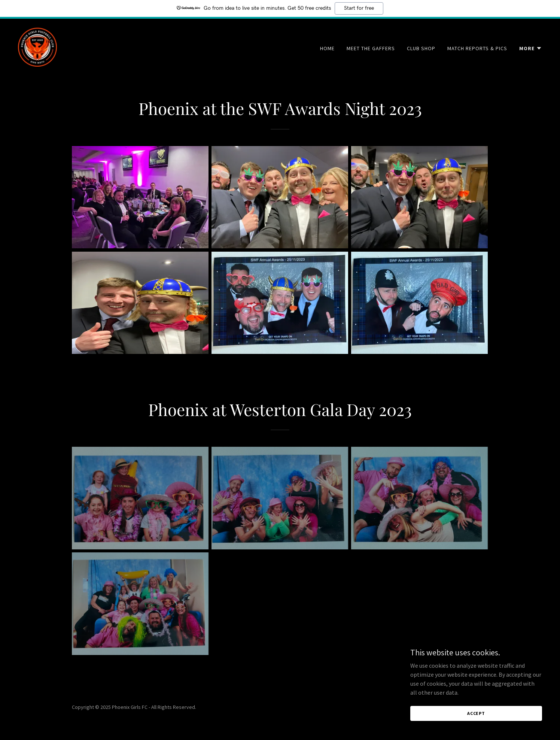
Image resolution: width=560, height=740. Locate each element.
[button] (531, 48)
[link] (37, 46)
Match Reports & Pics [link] (477, 48)
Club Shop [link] (421, 48)
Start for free (359, 8)
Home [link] (327, 48)
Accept (476, 713)
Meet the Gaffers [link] (371, 48)
